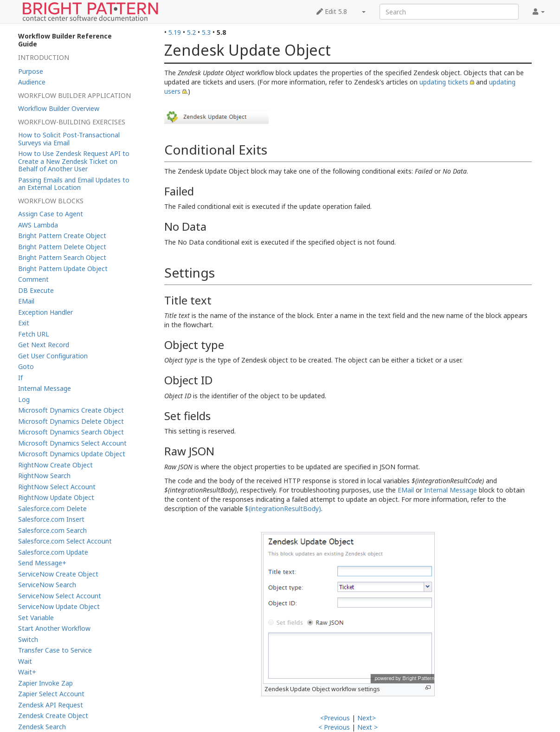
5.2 (191, 32)
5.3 (206, 32)
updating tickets (444, 82)
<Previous (335, 718)
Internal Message (451, 490)
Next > (367, 727)
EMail (406, 490)
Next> (367, 718)
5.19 (175, 32)
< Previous (334, 727)
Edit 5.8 (332, 11)
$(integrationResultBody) (283, 509)
